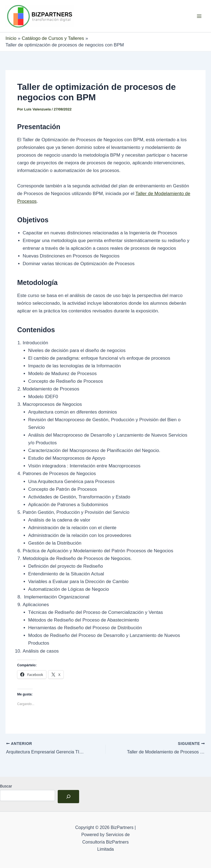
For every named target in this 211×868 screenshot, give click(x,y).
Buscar (6, 786)
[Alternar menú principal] (199, 16)
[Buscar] (68, 796)
